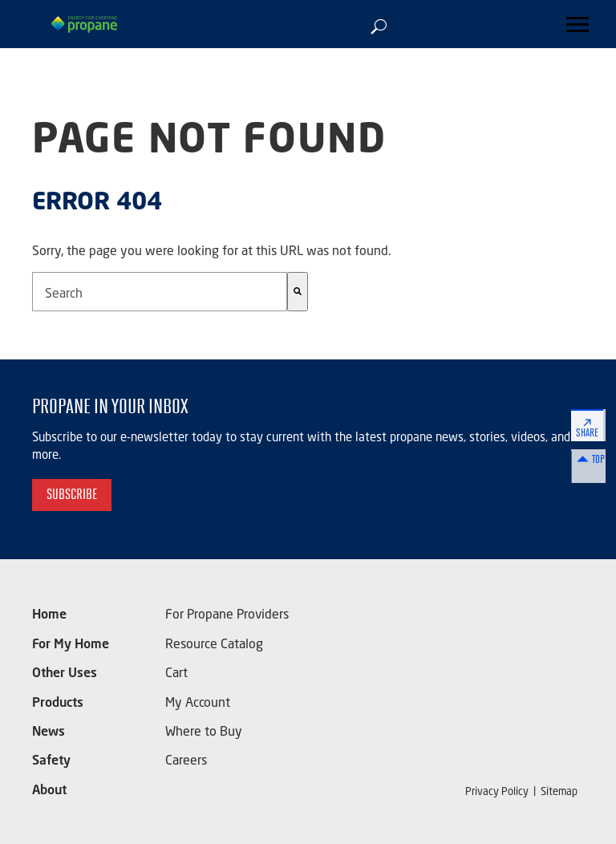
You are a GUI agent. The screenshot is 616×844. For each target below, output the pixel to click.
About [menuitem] (49, 790)
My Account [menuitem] (198, 708)
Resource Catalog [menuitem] (214, 653)
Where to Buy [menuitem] (204, 735)
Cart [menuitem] (176, 681)
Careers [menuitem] (186, 763)
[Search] (298, 292)
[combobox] (160, 292)
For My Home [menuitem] (71, 653)
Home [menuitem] (49, 625)
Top (590, 475)
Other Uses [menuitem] (65, 681)
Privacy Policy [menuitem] (497, 792)
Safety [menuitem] (51, 763)
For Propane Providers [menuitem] (227, 625)
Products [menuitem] (58, 708)
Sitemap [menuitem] (559, 792)
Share (590, 434)
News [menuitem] (49, 735)
